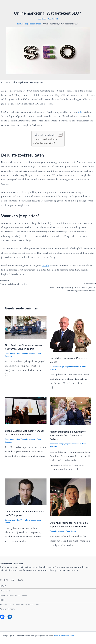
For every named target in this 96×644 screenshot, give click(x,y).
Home (3, 586)
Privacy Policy (8, 609)
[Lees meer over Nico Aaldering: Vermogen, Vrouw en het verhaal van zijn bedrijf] (26, 327)
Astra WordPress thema (65, 636)
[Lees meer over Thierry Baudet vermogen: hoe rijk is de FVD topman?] (26, 492)
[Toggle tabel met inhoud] (59, 135)
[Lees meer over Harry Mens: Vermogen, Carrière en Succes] (70, 334)
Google (45, 265)
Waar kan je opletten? (45, 143)
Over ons (5, 591)
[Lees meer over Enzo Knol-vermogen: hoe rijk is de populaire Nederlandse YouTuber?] (70, 497)
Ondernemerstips (12, 353)
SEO (80, 112)
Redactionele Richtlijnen (13, 595)
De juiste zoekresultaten (46, 139)
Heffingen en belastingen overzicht (19, 605)
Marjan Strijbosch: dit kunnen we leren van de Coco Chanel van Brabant (68, 435)
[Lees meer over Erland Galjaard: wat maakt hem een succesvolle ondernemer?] (26, 410)
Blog (3, 600)
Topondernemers (28, 353)
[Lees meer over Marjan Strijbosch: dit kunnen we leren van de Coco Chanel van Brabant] (70, 411)
